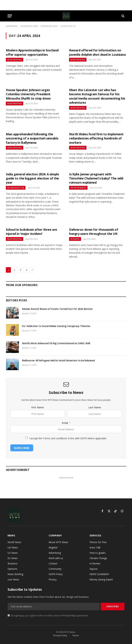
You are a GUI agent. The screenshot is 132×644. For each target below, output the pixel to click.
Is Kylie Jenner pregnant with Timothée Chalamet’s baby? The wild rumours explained (96, 178)
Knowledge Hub (16, 188)
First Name (38, 407)
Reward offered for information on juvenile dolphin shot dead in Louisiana (97, 52)
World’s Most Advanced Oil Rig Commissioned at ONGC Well (56, 343)
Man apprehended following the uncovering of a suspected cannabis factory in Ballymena (32, 138)
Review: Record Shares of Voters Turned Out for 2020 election (57, 309)
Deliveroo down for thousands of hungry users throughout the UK (94, 232)
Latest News (12, 26)
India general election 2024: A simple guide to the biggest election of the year (32, 178)
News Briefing (15, 60)
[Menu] (10, 16)
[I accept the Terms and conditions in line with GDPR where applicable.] (27, 438)
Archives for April (49, 26)
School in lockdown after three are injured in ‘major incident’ (31, 232)
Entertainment (78, 188)
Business (75, 239)
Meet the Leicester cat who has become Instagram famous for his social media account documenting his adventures (97, 96)
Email (65, 423)
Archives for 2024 (29, 26)
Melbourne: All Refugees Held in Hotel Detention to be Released (58, 360)
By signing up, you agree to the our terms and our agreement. (48, 616)
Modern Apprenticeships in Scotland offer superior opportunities (32, 52)
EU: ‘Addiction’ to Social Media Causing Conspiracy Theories (56, 326)
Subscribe (22, 448)
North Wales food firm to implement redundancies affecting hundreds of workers (96, 138)
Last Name (95, 407)
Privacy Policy (69, 616)
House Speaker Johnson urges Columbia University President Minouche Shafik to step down (28, 94)
